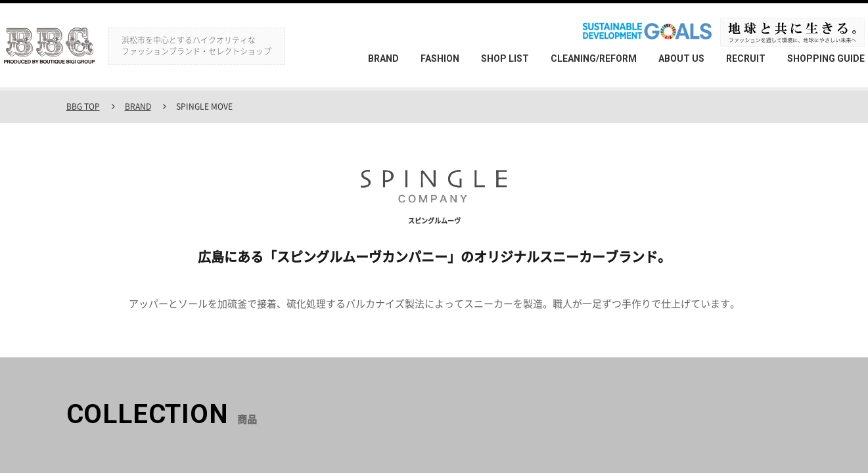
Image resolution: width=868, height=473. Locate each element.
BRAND (383, 58)
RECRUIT (746, 58)
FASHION (440, 58)
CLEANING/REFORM (594, 58)
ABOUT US (681, 58)
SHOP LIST (505, 58)
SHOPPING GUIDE (826, 58)
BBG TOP (83, 106)
